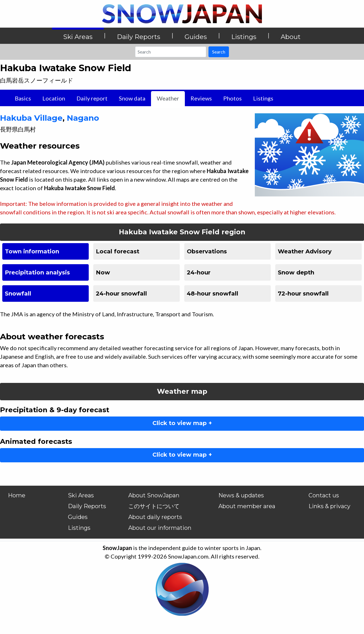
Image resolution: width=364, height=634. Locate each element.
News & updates (241, 495)
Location (54, 98)
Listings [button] (244, 37)
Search (219, 52)
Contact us (324, 495)
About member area (247, 506)
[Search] (171, 52)
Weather (168, 98)
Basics (23, 98)
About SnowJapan (154, 495)
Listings (263, 98)
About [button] (291, 37)
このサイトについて (154, 506)
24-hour (199, 272)
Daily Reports (87, 506)
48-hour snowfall (213, 294)
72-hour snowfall (303, 294)
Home (17, 495)
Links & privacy (329, 506)
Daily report (92, 98)
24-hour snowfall (121, 294)
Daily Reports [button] (138, 37)
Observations (207, 251)
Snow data (132, 98)
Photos (232, 98)
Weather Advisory (305, 251)
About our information (160, 528)
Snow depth (296, 272)
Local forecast (118, 251)
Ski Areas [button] (78, 37)
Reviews (201, 98)
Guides (78, 517)
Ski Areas (81, 495)
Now (103, 272)
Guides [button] (196, 37)
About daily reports (155, 517)
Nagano (83, 118)
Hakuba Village (31, 118)
